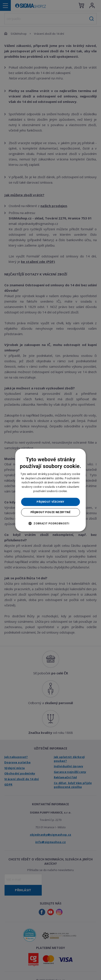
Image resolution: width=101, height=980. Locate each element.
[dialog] (50, 490)
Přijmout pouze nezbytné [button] (50, 512)
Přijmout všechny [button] (50, 502)
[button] (50, 523)
